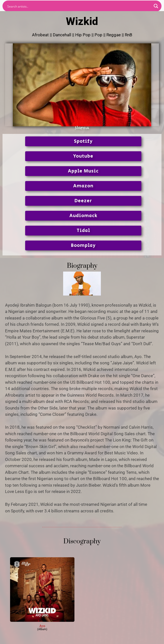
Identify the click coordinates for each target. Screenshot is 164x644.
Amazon (83, 186)
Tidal (83, 231)
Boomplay (83, 245)
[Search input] (79, 6)
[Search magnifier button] (156, 6)
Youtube (83, 156)
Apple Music (83, 171)
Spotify (83, 141)
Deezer (83, 201)
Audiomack (83, 216)
